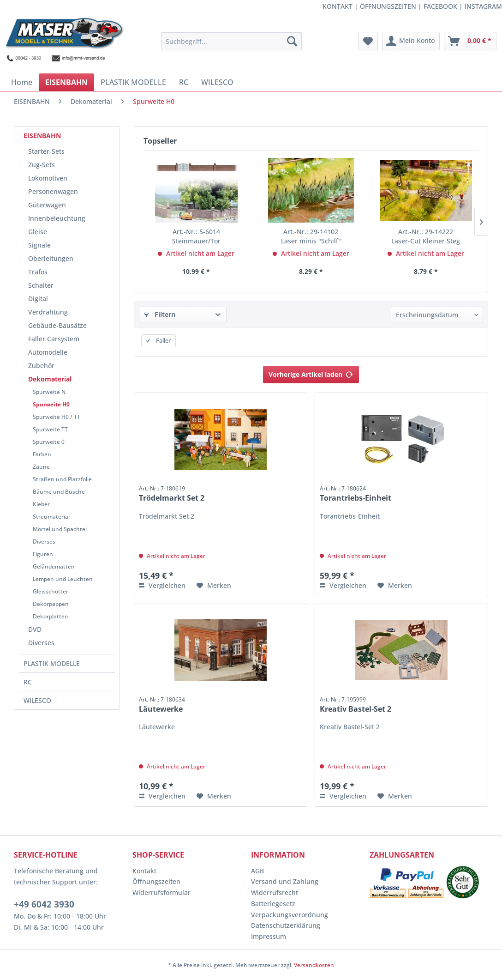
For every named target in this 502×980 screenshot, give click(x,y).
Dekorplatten (51, 616)
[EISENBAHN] (66, 82)
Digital (38, 299)
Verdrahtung (48, 312)
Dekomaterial (50, 379)
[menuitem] (231, 41)
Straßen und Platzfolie (62, 479)
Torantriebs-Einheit (356, 494)
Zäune (41, 467)
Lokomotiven (48, 178)
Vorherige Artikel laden (311, 373)
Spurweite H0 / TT (57, 417)
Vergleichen (162, 585)
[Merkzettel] (368, 41)
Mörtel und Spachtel (60, 529)
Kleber (41, 504)
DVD (35, 629)
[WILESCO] (217, 82)
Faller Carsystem (54, 339)
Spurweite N (49, 392)
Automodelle (48, 352)
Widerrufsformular (161, 892)
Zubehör (41, 366)
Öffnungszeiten (156, 881)
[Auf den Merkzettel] (214, 586)
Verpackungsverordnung (290, 915)
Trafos (38, 272)
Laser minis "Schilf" (311, 236)
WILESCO (37, 700)
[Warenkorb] (470, 41)
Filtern (160, 314)
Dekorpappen (51, 604)
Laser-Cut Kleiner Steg (426, 236)
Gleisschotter (51, 591)
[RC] (184, 82)
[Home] (22, 82)
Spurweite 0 (49, 442)
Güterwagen (47, 205)
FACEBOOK (440, 6)
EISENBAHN (42, 136)
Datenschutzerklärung (286, 925)
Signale (39, 245)
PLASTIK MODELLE (52, 663)
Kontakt (144, 871)
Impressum (269, 936)
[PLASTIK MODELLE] (133, 82)
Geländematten (54, 566)
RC (28, 682)
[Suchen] (292, 41)
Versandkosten (314, 965)
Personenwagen (53, 191)
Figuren (43, 554)
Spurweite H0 (51, 404)
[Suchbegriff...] (231, 41)
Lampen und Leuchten (63, 579)
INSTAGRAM (483, 6)
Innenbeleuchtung (57, 218)
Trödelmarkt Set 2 (172, 494)
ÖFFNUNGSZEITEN (388, 6)
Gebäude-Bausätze (57, 325)
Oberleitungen (51, 258)
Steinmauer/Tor (196, 236)
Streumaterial (51, 517)
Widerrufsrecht (275, 892)
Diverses (44, 541)
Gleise (38, 232)
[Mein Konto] (411, 41)
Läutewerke (162, 705)
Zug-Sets (42, 165)
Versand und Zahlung (285, 881)
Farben (42, 454)
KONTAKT (338, 6)
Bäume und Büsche (59, 492)
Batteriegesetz (273, 904)
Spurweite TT (50, 429)
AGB (257, 871)
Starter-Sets (46, 151)
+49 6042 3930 (44, 904)
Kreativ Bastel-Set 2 (356, 705)
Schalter (41, 285)
